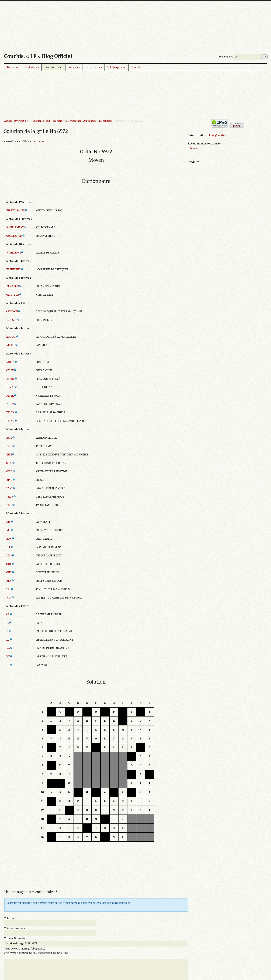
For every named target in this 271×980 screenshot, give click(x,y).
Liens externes (93, 67)
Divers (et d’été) (54, 67)
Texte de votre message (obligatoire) (25, 949)
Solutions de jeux (42, 121)
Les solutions (106, 121)
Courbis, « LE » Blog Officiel (38, 56)
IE (9, 623)
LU (9, 640)
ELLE (11, 446)
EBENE (12, 379)
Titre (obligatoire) (14, 938)
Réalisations (32, 67)
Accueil (8, 121)
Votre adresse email (15, 928)
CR (9, 614)
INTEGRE (13, 320)
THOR (11, 497)
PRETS (11, 404)
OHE (10, 564)
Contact (136, 67)
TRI (10, 589)
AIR (10, 522)
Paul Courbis (38, 141)
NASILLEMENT (17, 227)
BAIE (11, 438)
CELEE (11, 370)
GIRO (11, 463)
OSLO (11, 471)
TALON (12, 413)
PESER (11, 396)
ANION (12, 362)
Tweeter (194, 148)
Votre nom (10, 918)
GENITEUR (14, 295)
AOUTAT (13, 337)
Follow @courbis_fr (217, 135)
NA (9, 648)
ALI (10, 530)
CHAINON (13, 312)
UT (9, 665)
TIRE (11, 505)
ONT (10, 572)
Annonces (74, 67)
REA (10, 581)
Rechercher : (226, 57)
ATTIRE (12, 345)
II (9, 631)
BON (10, 539)
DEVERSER (14, 286)
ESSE (11, 455)
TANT (11, 488)
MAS (10, 556)
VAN (10, 598)
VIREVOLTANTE (17, 211)
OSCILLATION (16, 236)
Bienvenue (13, 67)
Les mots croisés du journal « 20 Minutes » (75, 121)
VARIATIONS (15, 253)
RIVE (11, 480)
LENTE (12, 387)
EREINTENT (15, 269)
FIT (10, 547)
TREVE (12, 421)
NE (9, 657)
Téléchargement (117, 67)
